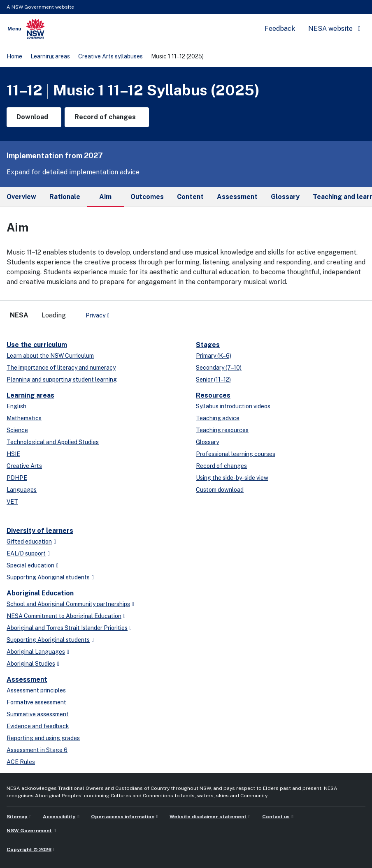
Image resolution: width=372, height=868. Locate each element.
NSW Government (29, 831)
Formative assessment (36, 702)
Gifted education (29, 542)
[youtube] (142, 312)
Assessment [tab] (237, 197)
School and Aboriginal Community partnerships (68, 604)
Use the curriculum (37, 345)
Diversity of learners (40, 531)
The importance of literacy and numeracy (61, 368)
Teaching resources (222, 430)
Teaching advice (218, 418)
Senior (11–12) (213, 380)
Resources (213, 395)
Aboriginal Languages (36, 652)
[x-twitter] (125, 312)
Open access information (123, 817)
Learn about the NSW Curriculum (50, 356)
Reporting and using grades (43, 738)
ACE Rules (21, 762)
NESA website (330, 29)
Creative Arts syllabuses (110, 56)
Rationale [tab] (65, 197)
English (16, 406)
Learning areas (50, 56)
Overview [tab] (21, 197)
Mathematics (24, 418)
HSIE (13, 454)
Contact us (276, 817)
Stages (208, 345)
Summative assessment (38, 714)
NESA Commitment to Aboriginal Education (64, 616)
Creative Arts (24, 466)
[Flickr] (158, 312)
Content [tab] (190, 197)
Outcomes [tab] (147, 197)
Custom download (220, 490)
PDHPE (17, 478)
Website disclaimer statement (208, 817)
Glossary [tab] (285, 197)
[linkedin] (133, 312)
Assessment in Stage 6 (37, 750)
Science (17, 430)
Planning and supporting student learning (62, 380)
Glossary (207, 442)
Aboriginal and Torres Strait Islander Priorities (67, 628)
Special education (30, 565)
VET (12, 502)
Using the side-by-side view (232, 478)
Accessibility (59, 817)
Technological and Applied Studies (53, 442)
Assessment (27, 679)
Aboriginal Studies (31, 664)
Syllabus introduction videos (233, 406)
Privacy (95, 315)
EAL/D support (26, 553)
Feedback (280, 29)
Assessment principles (36, 690)
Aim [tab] (105, 200)
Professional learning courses (236, 454)
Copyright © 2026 (29, 849)
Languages (22, 490)
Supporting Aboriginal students (48, 577)
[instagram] (150, 312)
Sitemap (17, 817)
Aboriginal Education (40, 593)
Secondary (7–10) (219, 368)
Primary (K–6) (214, 356)
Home (14, 56)
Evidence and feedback (38, 726)
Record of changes (221, 466)
